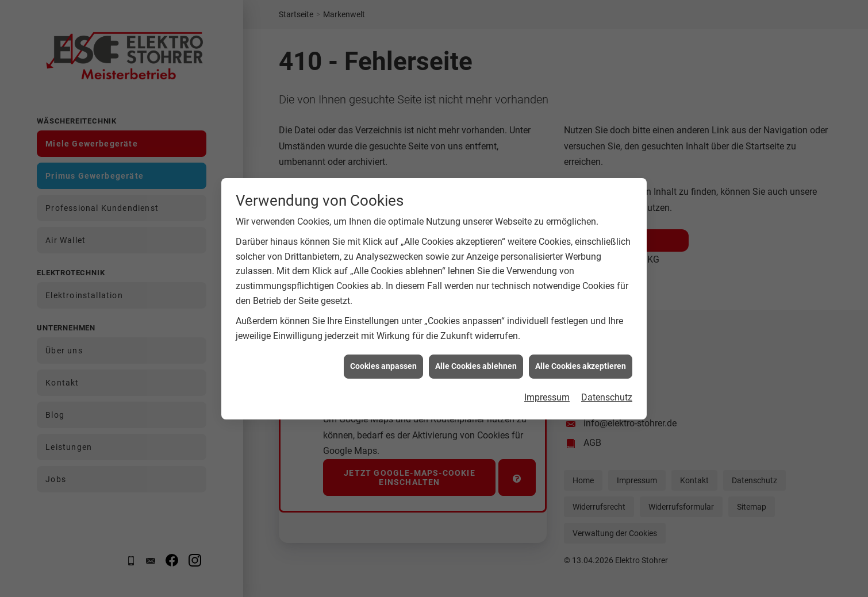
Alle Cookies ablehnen (476, 375)
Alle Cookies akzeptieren (581, 375)
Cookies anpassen (383, 375)
